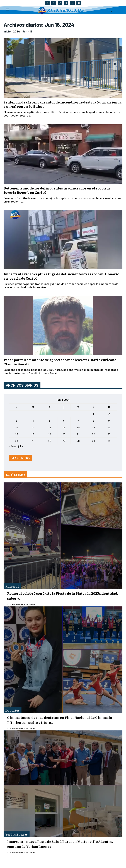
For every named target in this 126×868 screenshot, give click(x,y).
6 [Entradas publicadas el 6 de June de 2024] (64, 421)
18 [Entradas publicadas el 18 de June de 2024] (33, 434)
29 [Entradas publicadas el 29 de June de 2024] (93, 441)
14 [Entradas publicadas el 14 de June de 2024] (78, 427)
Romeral (12, 586)
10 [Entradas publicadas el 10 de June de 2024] (16, 427)
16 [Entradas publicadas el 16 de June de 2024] (109, 427)
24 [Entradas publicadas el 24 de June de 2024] (16, 441)
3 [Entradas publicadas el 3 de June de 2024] (16, 421)
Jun (25, 31)
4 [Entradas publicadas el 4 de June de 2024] (33, 421)
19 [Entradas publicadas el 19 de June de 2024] (50, 434)
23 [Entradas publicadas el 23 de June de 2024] (109, 434)
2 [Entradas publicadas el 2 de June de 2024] (109, 414)
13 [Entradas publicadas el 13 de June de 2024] (64, 427)
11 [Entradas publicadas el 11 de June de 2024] (33, 427)
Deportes (13, 710)
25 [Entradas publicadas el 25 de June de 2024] (33, 441)
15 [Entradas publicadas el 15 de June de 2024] (93, 427)
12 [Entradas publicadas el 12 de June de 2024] (50, 427)
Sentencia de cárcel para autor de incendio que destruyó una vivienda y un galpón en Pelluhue (63, 104)
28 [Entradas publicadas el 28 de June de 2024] (78, 441)
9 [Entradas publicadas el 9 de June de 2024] (109, 421)
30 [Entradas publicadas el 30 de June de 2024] (109, 441)
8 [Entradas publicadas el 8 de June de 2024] (93, 421)
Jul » (20, 446)
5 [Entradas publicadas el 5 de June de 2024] (50, 421)
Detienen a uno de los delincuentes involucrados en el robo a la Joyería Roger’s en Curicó (57, 190)
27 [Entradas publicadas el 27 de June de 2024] (64, 441)
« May (12, 446)
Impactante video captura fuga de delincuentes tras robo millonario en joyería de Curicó (61, 276)
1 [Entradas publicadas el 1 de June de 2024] (93, 414)
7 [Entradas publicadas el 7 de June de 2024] (78, 421)
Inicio (7, 31)
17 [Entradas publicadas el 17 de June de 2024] (16, 434)
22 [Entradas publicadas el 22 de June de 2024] (93, 434)
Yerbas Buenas (17, 834)
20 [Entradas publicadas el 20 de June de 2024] (64, 434)
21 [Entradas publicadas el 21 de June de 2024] (78, 434)
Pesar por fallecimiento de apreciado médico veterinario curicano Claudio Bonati (60, 362)
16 (31, 31)
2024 (16, 31)
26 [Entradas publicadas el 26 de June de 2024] (50, 441)
